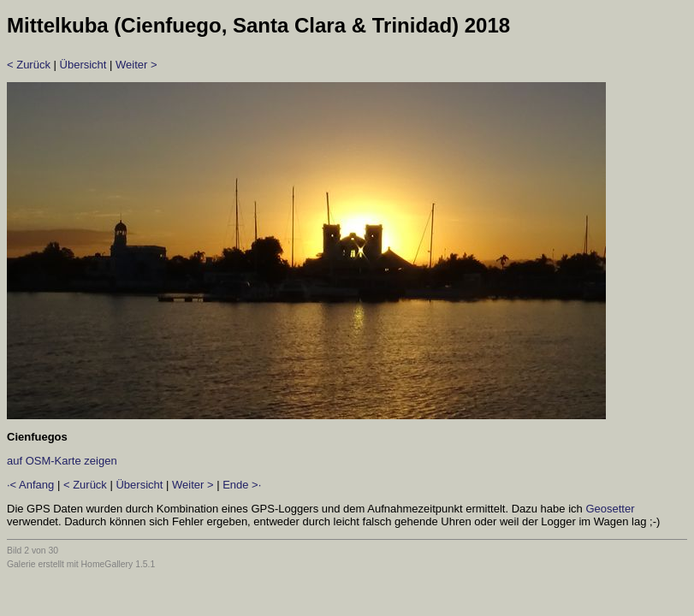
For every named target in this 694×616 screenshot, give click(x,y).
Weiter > (136, 65)
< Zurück (29, 65)
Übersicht (83, 65)
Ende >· (242, 485)
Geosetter (610, 509)
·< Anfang (30, 485)
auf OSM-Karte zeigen (62, 461)
